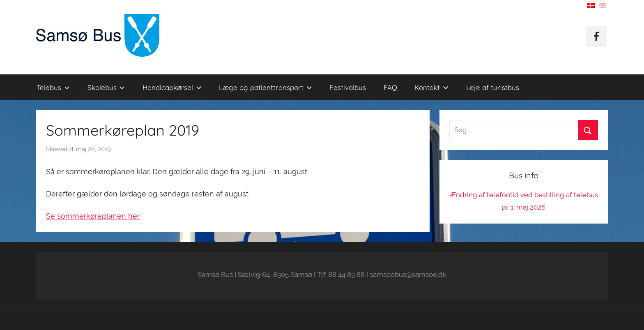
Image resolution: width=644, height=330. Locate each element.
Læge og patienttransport (266, 87)
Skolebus (106, 87)
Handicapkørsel (172, 87)
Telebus (53, 87)
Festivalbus (348, 87)
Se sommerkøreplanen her (93, 216)
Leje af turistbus (493, 87)
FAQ (390, 87)
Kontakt (431, 87)
